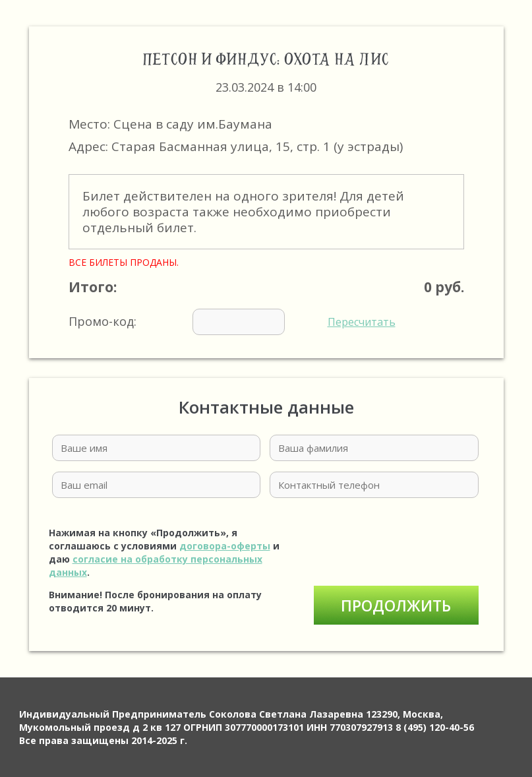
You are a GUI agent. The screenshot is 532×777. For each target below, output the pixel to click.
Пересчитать (362, 322)
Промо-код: (232, 322)
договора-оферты (225, 546)
